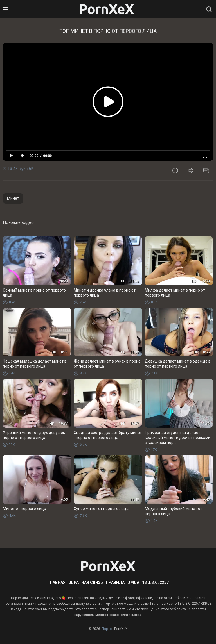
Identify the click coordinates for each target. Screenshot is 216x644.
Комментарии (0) (206, 170)
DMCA (133, 582)
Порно (107, 629)
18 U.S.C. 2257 (155, 582)
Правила (115, 582)
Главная (57, 582)
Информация (175, 170)
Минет (13, 198)
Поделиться (191, 170)
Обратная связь (86, 582)
